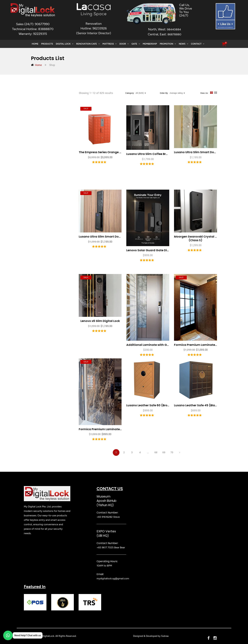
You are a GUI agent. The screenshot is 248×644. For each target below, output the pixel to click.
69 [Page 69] (164, 452)
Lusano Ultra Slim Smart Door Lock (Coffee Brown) (211, 152)
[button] (224, 44)
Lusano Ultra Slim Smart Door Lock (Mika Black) (113, 237)
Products (47, 44)
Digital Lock (65, 44)
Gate (136, 44)
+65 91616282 (105, 517)
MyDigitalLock (47, 636)
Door (124, 44)
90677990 (42, 24)
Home (35, 44)
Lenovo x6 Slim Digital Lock (100, 321)
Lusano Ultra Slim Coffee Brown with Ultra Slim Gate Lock (168, 154)
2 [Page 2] (124, 452)
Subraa (165, 636)
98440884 (174, 29)
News (183, 44)
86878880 (174, 34)
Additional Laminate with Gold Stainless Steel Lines (164, 345)
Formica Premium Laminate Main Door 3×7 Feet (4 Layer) (121, 429)
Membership (150, 44)
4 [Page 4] (140, 452)
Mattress (110, 44)
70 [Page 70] (172, 452)
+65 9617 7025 (105, 547)
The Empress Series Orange (112, 152)
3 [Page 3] (132, 452)
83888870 (46, 29)
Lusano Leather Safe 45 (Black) (197, 405)
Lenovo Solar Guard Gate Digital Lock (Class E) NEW (164, 250)
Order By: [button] (172, 93)
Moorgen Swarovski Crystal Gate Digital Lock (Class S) (207, 238)
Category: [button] (136, 93)
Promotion (168, 44)
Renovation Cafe (88, 44)
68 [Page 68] (156, 452)
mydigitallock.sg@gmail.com (113, 578)
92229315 (40, 34)
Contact (198, 44)
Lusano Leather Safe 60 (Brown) (150, 405)
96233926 (100, 28)
